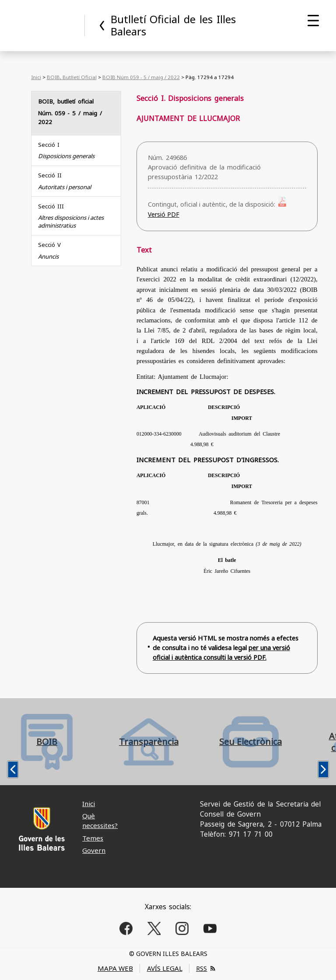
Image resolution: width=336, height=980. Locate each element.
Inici (36, 77)
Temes (93, 838)
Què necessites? (100, 820)
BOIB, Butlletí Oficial (72, 77)
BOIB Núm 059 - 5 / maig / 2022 (141, 77)
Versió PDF (164, 214)
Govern (94, 850)
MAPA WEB (115, 968)
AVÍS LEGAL (165, 968)
